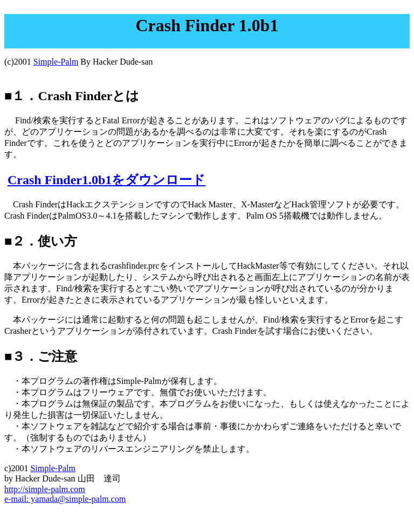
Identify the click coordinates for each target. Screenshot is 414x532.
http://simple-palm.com (45, 489)
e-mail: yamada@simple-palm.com (65, 499)
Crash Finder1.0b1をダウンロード (106, 180)
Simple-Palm (56, 62)
